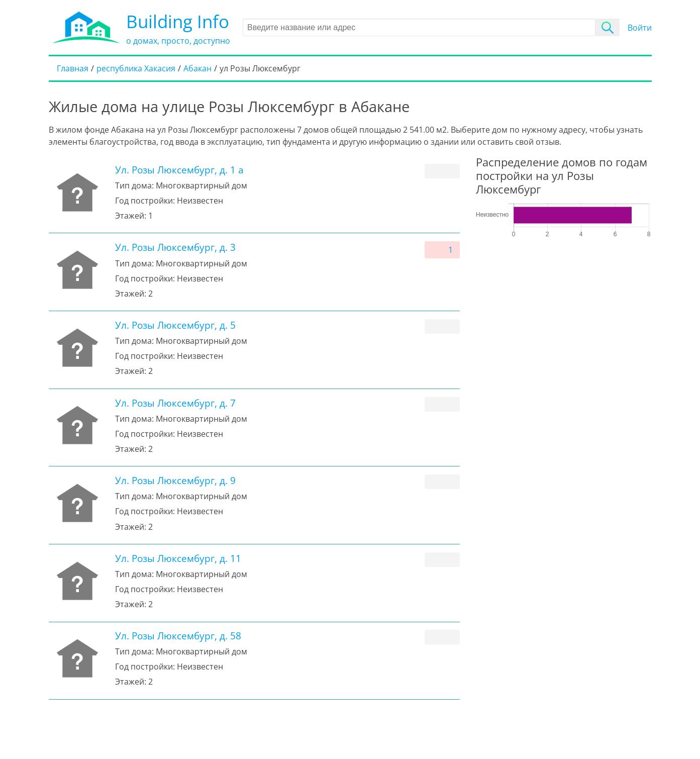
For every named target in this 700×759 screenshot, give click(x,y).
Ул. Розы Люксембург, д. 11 (178, 558)
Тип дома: (134, 185)
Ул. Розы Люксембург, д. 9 (175, 480)
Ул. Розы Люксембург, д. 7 (175, 403)
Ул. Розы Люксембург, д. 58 (178, 636)
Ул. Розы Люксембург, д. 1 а (179, 170)
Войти (640, 28)
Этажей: (131, 216)
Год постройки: (145, 201)
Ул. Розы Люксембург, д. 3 (175, 247)
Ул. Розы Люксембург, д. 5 (175, 325)
